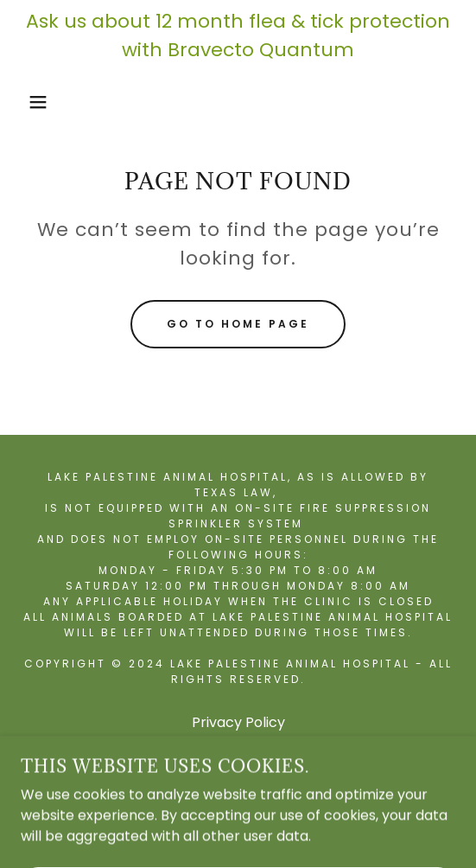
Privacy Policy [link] (238, 722)
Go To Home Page (238, 324)
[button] (33, 102)
